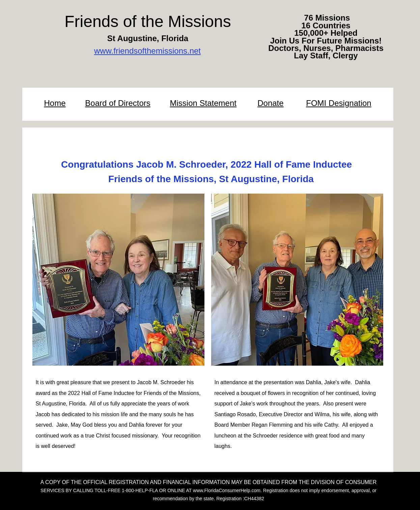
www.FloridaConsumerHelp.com (227, 490)
